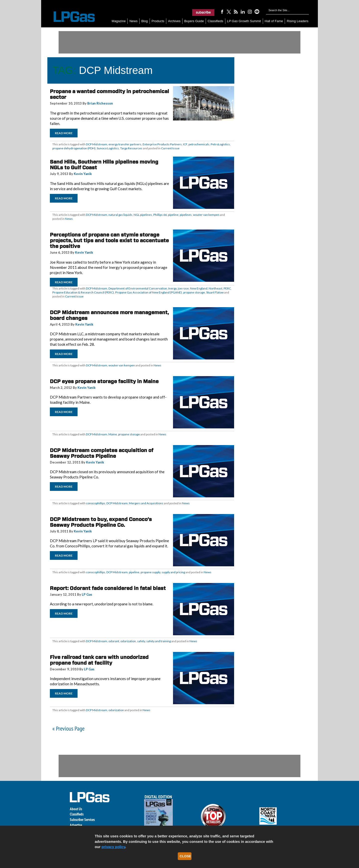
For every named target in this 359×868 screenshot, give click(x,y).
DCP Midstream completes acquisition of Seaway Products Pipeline (102, 453)
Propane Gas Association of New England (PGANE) (149, 292)
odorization (128, 641)
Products (158, 21)
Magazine (119, 21)
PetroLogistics (220, 144)
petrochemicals (199, 144)
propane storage (194, 292)
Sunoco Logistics (108, 148)
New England (199, 288)
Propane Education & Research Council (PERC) (83, 292)
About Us (76, 809)
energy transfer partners (125, 144)
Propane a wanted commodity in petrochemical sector (109, 94)
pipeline (173, 215)
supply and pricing (173, 572)
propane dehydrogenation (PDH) (74, 148)
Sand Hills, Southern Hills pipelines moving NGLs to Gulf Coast (104, 165)
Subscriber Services (82, 820)
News (134, 21)
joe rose (183, 288)
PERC (227, 288)
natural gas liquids (120, 215)
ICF (185, 144)
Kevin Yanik (83, 174)
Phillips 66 (160, 215)
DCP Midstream (97, 144)
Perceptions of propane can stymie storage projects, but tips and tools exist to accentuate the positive (109, 240)
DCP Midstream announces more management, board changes (109, 315)
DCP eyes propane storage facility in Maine (104, 381)
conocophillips (96, 503)
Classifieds (216, 21)
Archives (174, 21)
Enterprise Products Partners (162, 144)
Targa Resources (131, 148)
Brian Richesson (100, 103)
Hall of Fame (274, 21)
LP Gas (87, 594)
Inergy (172, 288)
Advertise (76, 825)
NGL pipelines (143, 215)
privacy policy (113, 847)
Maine (113, 434)
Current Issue (170, 148)
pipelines (186, 215)
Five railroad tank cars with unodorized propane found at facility (99, 660)
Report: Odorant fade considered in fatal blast (108, 588)
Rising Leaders (298, 21)
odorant (114, 641)
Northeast (216, 288)
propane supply (150, 572)
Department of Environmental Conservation (138, 288)
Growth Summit (244, 21)
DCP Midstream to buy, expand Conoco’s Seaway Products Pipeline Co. (101, 522)
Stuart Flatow (215, 292)
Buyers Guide (194, 21)
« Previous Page (68, 728)
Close (185, 856)
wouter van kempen (206, 215)
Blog (145, 21)
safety (141, 641)
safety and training (159, 641)
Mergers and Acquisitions (146, 503)
